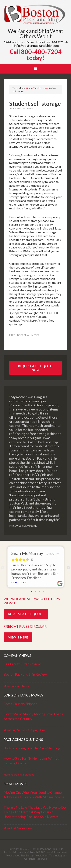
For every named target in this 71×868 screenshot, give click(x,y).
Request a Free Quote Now (36, 368)
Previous (3, 568)
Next (68, 568)
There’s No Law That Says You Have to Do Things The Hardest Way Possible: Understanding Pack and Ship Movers (35, 812)
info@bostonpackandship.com (36, 45)
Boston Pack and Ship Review (25, 674)
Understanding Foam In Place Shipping (32, 748)
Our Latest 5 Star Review (22, 664)
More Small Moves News (18, 828)
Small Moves (32, 335)
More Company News (16, 686)
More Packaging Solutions (19, 774)
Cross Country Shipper (20, 704)
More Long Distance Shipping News (25, 730)
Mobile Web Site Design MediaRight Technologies (36, 855)
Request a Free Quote (26, 614)
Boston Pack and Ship (36, 15)
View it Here (18, 637)
